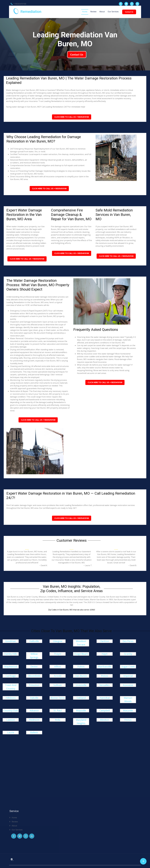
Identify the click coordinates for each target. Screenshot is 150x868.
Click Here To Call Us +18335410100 (72, 117)
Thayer (58, 654)
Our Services (113, 12)
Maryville (128, 711)
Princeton (34, 685)
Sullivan (58, 685)
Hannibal (105, 698)
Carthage (11, 676)
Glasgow (58, 641)
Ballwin (34, 732)
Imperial (128, 676)
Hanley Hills (11, 654)
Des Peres (128, 641)
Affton (58, 667)
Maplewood (11, 667)
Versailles (105, 685)
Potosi (105, 676)
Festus (128, 720)
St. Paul (58, 711)
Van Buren (81, 676)
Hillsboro (11, 698)
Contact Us (129, 12)
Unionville (81, 685)
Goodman (11, 641)
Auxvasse (128, 685)
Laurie (11, 732)
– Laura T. (88, 565)
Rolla (58, 720)
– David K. (43, 565)
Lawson (11, 720)
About (102, 12)
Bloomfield (34, 676)
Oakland (81, 698)
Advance (34, 711)
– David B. (132, 565)
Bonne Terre (58, 698)
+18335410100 (18, 4)
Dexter (34, 667)
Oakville (34, 698)
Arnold (58, 676)
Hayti (105, 654)
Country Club (11, 711)
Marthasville (105, 667)
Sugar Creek (128, 667)
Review (93, 12)
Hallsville (34, 641)
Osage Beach (81, 654)
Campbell (105, 711)
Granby (128, 654)
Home (85, 12)
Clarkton (105, 641)
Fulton (81, 667)
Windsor (105, 720)
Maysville (81, 711)
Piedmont (34, 720)
